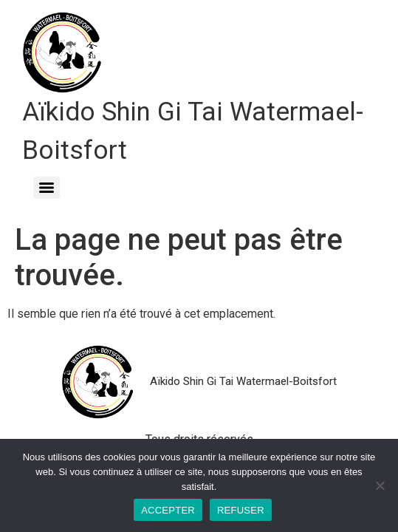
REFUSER (241, 510)
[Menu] (47, 188)
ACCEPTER (168, 510)
